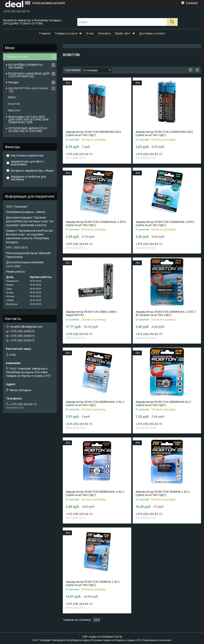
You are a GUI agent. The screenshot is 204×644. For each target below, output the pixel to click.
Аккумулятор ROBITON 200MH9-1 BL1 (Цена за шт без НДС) (93, 583)
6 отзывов (192, 3)
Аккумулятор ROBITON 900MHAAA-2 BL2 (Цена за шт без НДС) (95, 493)
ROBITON (14, 104)
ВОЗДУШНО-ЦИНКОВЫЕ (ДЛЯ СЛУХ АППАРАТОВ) (29, 75)
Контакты (104, 33)
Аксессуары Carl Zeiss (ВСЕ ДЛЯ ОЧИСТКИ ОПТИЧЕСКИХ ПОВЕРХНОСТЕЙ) (28, 119)
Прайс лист (123, 33)
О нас (90, 33)
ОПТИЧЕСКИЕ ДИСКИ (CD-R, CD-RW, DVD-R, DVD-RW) (28, 130)
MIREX (12, 97)
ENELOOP (14, 110)
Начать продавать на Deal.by (49, 3)
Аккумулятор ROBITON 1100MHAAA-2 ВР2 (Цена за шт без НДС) (96, 223)
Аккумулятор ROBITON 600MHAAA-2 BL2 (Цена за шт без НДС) (95, 403)
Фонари (13, 82)
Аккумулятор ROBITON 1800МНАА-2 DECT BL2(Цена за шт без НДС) (166, 313)
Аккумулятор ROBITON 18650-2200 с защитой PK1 (92, 313)
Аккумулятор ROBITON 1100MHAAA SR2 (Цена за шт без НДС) (164, 133)
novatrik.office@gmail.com (26, 327)
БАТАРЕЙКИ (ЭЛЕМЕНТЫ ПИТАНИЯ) (25, 66)
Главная (45, 33)
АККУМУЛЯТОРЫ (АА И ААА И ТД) (28, 90)
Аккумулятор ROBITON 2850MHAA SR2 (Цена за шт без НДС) (93, 133)
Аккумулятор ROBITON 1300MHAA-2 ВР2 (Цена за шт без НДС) (165, 223)
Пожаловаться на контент (157, 640)
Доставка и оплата (152, 33)
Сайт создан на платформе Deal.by (102, 637)
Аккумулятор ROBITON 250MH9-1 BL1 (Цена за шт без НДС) (163, 493)
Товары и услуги (66, 33)
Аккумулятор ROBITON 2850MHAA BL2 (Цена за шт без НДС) (163, 403)
